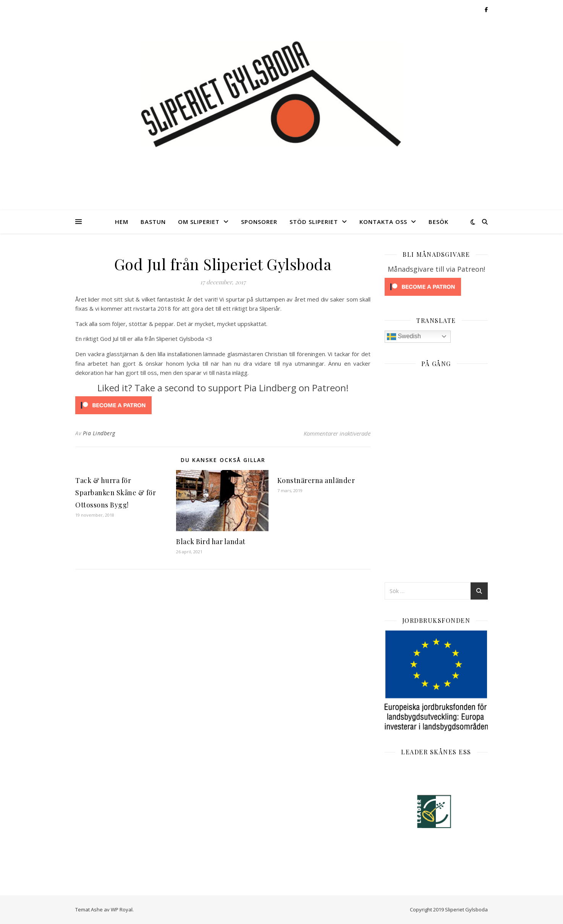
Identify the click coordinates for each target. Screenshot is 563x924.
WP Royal (122, 909)
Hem (122, 222)
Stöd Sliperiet (314, 222)
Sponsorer (259, 222)
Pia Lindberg (99, 433)
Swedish (404, 337)
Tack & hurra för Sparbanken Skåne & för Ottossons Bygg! (116, 493)
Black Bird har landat (211, 541)
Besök (438, 222)
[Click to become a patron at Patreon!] (223, 405)
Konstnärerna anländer (316, 480)
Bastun (153, 222)
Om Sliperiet (199, 222)
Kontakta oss (383, 222)
